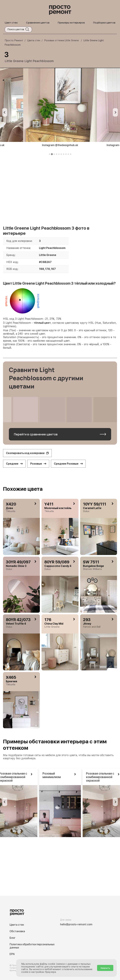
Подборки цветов (104, 23)
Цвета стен (17, 925)
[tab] (50, 154)
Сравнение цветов (38, 23)
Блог (12, 938)
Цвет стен (11, 23)
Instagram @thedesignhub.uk (60, 145)
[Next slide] (115, 112)
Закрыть (105, 968)
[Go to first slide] (115, 802)
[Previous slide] (5, 112)
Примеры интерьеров (71, 23)
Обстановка (17, 931)
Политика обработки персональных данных (32, 946)
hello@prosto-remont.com (76, 924)
